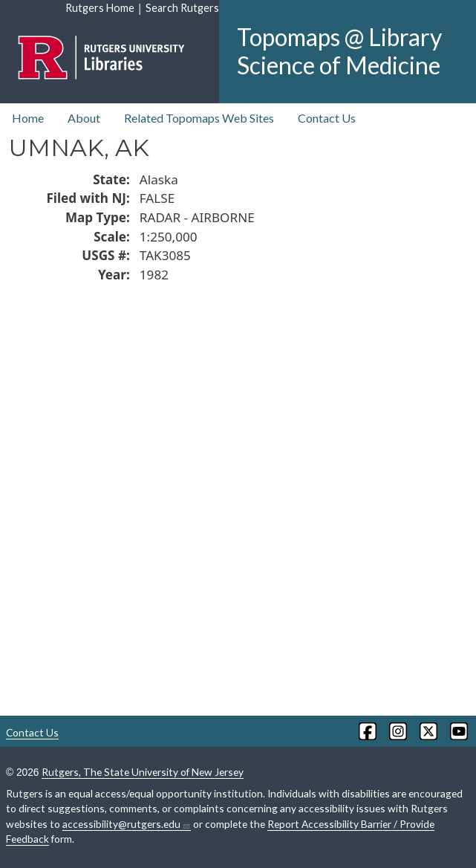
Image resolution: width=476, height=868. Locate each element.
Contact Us (327, 118)
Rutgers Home (100, 8)
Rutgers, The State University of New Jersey (143, 772)
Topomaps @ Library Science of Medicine (339, 51)
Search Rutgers (182, 8)
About (84, 118)
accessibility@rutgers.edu (127, 824)
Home (28, 118)
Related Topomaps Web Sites (199, 118)
